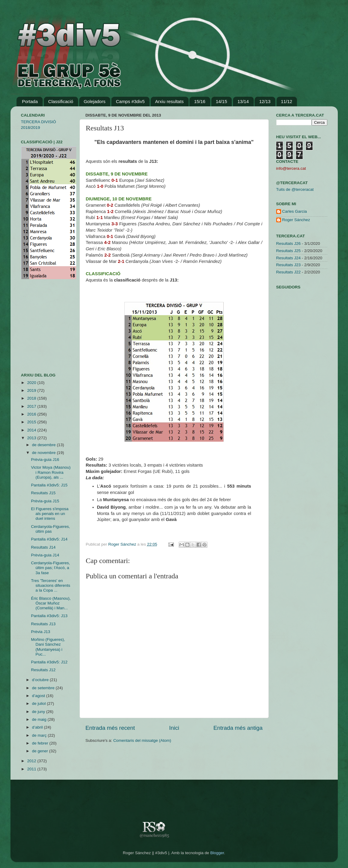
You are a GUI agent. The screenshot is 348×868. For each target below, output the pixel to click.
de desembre (45, 445)
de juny (39, 712)
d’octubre (41, 680)
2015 (32, 422)
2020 (32, 383)
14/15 (222, 101)
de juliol (40, 704)
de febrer (41, 743)
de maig (40, 719)
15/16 (200, 101)
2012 (32, 761)
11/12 (287, 101)
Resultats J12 (43, 670)
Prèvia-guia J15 (45, 501)
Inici (174, 728)
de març (40, 735)
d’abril (38, 727)
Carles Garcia (295, 211)
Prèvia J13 (41, 632)
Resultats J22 (289, 272)
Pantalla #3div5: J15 (49, 485)
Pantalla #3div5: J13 (49, 616)
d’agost (39, 696)
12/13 (265, 101)
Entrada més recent (110, 728)
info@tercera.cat (291, 168)
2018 (32, 398)
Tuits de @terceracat (295, 189)
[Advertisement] (39, 326)
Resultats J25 (289, 251)
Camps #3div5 (130, 101)
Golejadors (95, 101)
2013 (32, 438)
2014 (32, 430)
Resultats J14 (43, 547)
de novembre (45, 453)
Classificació (61, 101)
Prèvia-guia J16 (45, 460)
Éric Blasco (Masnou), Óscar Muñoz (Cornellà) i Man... (51, 603)
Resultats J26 (289, 244)
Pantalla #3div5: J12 (49, 662)
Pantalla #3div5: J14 (49, 539)
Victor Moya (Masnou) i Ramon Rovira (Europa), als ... (51, 472)
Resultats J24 (289, 258)
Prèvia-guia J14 (45, 555)
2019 (32, 390)
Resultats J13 (43, 624)
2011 (32, 769)
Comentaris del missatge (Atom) (142, 740)
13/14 (243, 101)
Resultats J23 (289, 265)
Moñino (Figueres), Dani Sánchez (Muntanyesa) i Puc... (48, 647)
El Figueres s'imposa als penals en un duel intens (50, 514)
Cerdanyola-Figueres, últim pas (50, 529)
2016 (32, 414)
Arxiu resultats (169, 101)
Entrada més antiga (238, 728)
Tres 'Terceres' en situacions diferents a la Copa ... (51, 585)
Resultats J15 (43, 493)
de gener (41, 751)
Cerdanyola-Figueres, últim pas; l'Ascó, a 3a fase (50, 568)
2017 (32, 406)
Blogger (217, 853)
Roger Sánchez (123, 544)
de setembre (44, 688)
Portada (30, 101)
